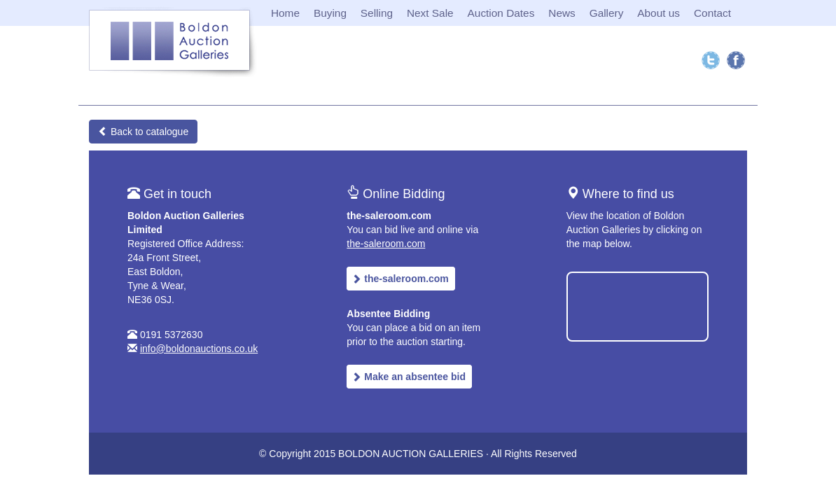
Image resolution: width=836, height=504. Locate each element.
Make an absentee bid (409, 377)
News (562, 13)
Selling (377, 13)
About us (659, 13)
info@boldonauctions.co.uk (199, 349)
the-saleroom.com (386, 244)
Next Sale (430, 13)
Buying (330, 13)
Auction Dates (501, 13)
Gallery (607, 13)
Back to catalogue (143, 132)
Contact (712, 13)
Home (285, 13)
